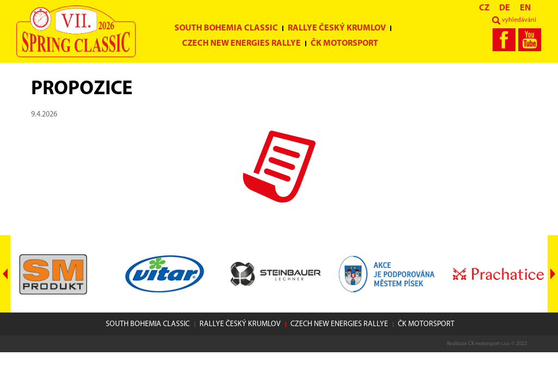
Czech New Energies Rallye (241, 44)
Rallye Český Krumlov (337, 28)
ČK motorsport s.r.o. (489, 344)
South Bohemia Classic (226, 28)
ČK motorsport (344, 44)
